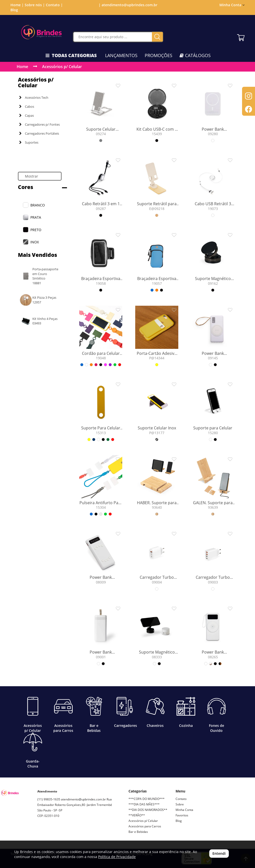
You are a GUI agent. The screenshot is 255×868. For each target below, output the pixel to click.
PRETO (36, 230)
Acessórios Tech (34, 97)
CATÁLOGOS (195, 55)
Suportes (29, 142)
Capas (27, 115)
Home (22, 67)
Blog (14, 10)
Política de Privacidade (117, 857)
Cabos (27, 106)
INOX (35, 242)
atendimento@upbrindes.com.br (83, 799)
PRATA (36, 217)
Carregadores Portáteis (39, 133)
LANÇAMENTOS (121, 55)
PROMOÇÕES (159, 55)
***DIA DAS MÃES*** (144, 804)
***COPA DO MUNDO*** (147, 799)
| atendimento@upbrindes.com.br (127, 5)
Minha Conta (232, 5)
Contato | (54, 5)
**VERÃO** (137, 815)
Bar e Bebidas (138, 832)
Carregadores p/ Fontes (39, 124)
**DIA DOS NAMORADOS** (148, 810)
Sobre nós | (35, 5)
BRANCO (38, 205)
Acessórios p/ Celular (62, 67)
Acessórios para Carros (145, 826)
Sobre (180, 804)
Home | (17, 5)
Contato (181, 799)
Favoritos (182, 815)
